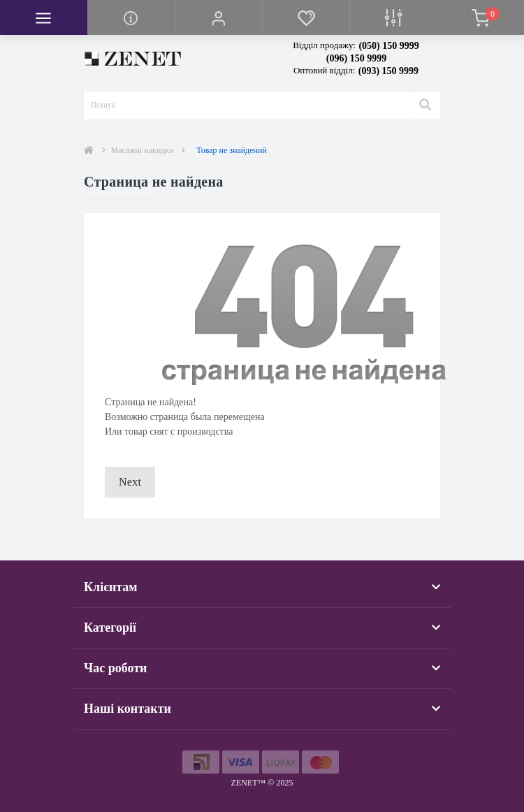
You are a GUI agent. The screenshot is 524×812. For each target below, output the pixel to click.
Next (130, 482)
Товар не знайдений (232, 150)
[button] (218, 17)
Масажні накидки (143, 150)
